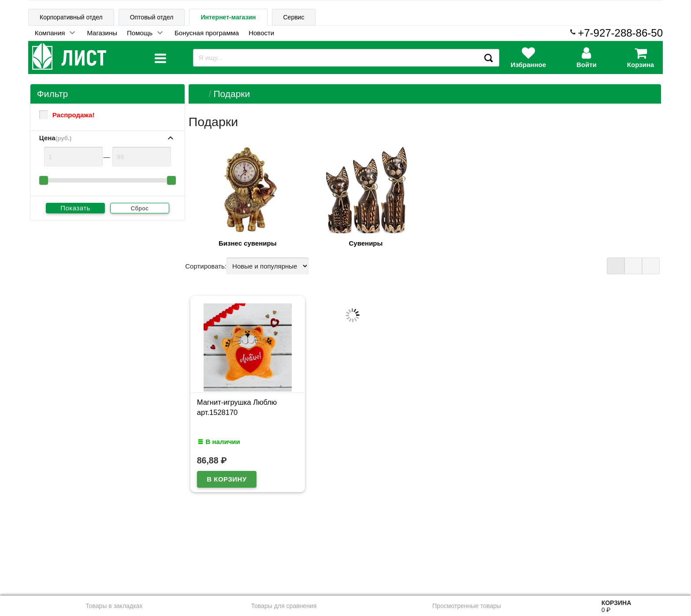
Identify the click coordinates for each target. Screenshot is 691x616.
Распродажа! (67, 115)
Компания (50, 33)
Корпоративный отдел (71, 17)
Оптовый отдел (152, 17)
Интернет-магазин (228, 17)
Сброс (140, 208)
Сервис (294, 17)
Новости (261, 33)
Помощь (140, 33)
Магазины (102, 33)
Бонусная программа (207, 33)
